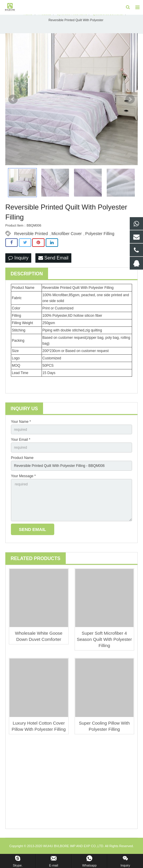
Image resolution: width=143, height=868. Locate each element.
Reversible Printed (31, 234)
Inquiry (18, 258)
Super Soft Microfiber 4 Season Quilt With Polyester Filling (104, 639)
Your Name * (21, 422)
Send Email (53, 258)
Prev (13, 99)
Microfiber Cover (66, 234)
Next (130, 99)
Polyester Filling (100, 234)
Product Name (22, 458)
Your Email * (21, 440)
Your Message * (23, 476)
